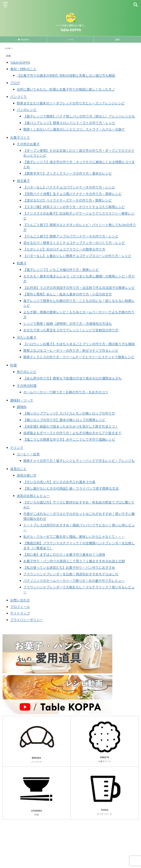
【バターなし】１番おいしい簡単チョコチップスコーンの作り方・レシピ (77, 256)
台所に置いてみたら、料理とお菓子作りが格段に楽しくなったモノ (66, 89)
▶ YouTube (23, 39)
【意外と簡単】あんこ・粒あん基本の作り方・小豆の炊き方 (68, 294)
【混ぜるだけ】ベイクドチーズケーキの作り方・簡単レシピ (67, 200)
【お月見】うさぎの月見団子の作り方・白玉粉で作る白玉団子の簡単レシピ (79, 288)
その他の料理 (27, 385)
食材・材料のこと (23, 69)
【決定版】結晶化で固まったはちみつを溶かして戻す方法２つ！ (71, 426)
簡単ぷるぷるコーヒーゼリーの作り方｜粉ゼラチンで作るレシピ (71, 350)
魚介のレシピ (27, 372)
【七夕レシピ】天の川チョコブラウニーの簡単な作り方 (64, 249)
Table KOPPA (71, 30)
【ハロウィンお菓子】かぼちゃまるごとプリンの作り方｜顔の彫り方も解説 (79, 344)
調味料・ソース (22, 400)
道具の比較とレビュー (33, 496)
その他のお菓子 (28, 144)
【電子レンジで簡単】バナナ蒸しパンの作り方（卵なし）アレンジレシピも (79, 116)
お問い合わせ (20, 600)
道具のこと (18, 469)
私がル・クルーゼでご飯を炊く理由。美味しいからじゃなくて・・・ (74, 536)
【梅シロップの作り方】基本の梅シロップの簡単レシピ (64, 420)
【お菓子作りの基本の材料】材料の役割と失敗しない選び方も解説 (66, 75)
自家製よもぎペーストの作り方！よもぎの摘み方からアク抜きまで (72, 433)
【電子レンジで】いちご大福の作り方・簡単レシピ (61, 270)
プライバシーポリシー (27, 620)
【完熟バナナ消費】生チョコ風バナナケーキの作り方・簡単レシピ (72, 194)
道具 (118, 39)
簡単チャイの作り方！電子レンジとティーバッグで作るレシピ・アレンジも (79, 461)
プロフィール (20, 607)
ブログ (15, 83)
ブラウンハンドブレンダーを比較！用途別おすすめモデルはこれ (71, 574)
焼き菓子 (23, 181)
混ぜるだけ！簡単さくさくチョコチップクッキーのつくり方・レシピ (74, 243)
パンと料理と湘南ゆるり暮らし (28, 852)
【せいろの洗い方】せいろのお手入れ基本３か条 (59, 482)
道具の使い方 (27, 475)
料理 (13, 365)
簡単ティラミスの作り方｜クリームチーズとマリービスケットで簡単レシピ (79, 357)
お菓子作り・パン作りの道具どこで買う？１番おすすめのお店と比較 (74, 561)
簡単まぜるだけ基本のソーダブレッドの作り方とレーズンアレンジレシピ (71, 103)
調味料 (22, 407)
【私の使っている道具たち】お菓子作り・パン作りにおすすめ (69, 567)
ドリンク (17, 447)
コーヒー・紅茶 (28, 454)
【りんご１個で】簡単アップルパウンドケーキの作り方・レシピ (71, 236)
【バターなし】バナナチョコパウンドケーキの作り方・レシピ (69, 187)
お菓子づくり (20, 137)
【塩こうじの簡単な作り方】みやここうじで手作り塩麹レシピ (69, 439)
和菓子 (22, 263)
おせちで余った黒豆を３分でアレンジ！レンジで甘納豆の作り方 (71, 330)
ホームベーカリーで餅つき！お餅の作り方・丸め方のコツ (66, 392)
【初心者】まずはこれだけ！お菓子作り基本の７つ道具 (64, 554)
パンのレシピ (27, 110)
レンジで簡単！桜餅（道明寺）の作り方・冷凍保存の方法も (68, 323)
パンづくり (18, 97)
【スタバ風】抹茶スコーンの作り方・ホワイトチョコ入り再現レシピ (74, 207)
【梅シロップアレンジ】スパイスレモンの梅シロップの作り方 (69, 413)
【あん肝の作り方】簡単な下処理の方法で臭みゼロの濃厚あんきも (72, 378)
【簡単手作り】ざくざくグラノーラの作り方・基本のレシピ (68, 173)
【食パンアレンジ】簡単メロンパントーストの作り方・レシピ (69, 123)
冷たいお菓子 (27, 337)
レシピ (70, 39)
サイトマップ (20, 613)
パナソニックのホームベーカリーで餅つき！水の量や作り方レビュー (74, 580)
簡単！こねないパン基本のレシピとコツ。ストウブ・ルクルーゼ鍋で (74, 129)
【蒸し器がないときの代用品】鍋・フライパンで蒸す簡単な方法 (71, 488)
